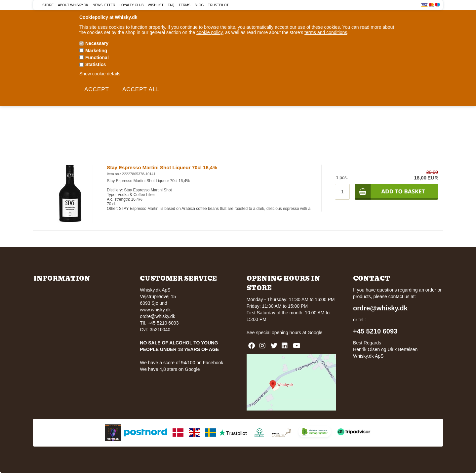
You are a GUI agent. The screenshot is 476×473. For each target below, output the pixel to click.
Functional (97, 58)
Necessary (97, 43)
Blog (199, 5)
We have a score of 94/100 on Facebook (181, 363)
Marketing (96, 51)
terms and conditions (326, 32)
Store (48, 5)
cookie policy (209, 32)
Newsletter (104, 5)
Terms (185, 5)
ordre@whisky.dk (158, 316)
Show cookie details (100, 74)
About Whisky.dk (73, 5)
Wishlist (156, 5)
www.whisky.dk (155, 310)
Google (315, 333)
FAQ (171, 5)
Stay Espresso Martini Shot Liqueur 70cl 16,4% (162, 167)
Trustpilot (218, 5)
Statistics (96, 64)
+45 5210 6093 (375, 331)
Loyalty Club (132, 5)
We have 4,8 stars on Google (170, 369)
